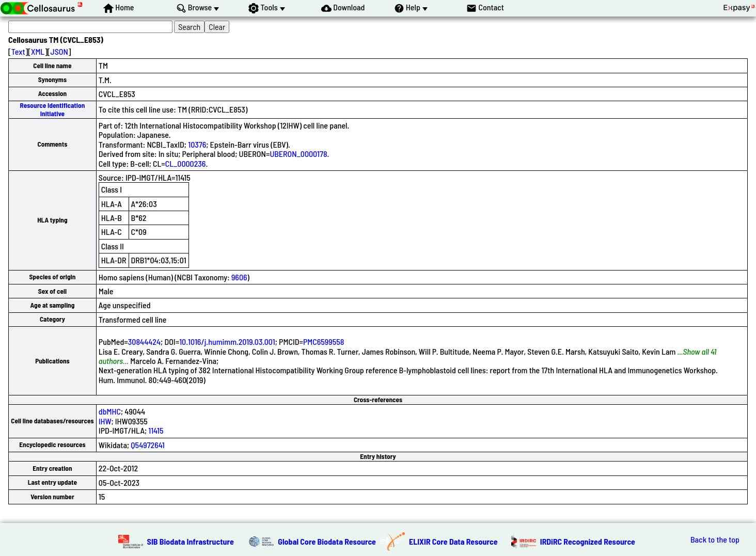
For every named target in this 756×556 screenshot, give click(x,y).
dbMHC (110, 411)
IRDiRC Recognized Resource (588, 541)
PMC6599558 (324, 341)
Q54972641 (147, 445)
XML (38, 51)
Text (18, 51)
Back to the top (715, 539)
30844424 (144, 341)
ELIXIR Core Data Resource (453, 541)
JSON (59, 51)
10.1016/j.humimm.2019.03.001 (227, 341)
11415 (156, 430)
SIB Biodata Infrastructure (191, 541)
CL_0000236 (186, 163)
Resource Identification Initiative (53, 109)
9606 (239, 277)
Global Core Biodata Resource (327, 541)
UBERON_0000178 (298, 154)
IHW (105, 421)
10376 (197, 144)
